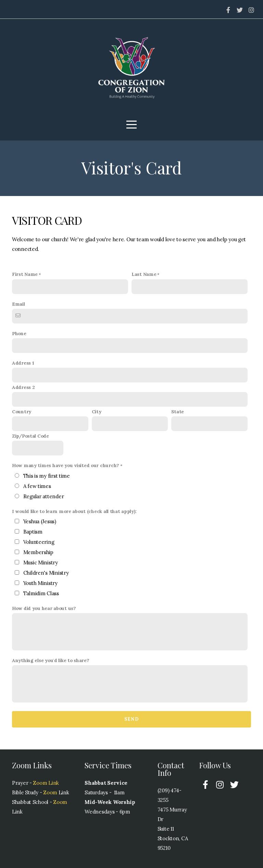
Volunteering (39, 542)
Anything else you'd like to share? (51, 660)
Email (18, 304)
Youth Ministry (40, 583)
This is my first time (47, 476)
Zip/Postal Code (30, 436)
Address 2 (23, 387)
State (178, 412)
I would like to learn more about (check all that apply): (74, 511)
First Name (25, 274)
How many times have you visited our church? (66, 465)
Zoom (49, 792)
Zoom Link (46, 783)
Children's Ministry (46, 573)
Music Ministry (41, 563)
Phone (19, 333)
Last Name (144, 274)
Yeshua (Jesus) (40, 521)
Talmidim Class (41, 593)
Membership (38, 552)
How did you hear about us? (44, 608)
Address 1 (23, 363)
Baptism (33, 532)
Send (131, 719)
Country (22, 412)
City (97, 412)
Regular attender (44, 496)
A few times (37, 486)
